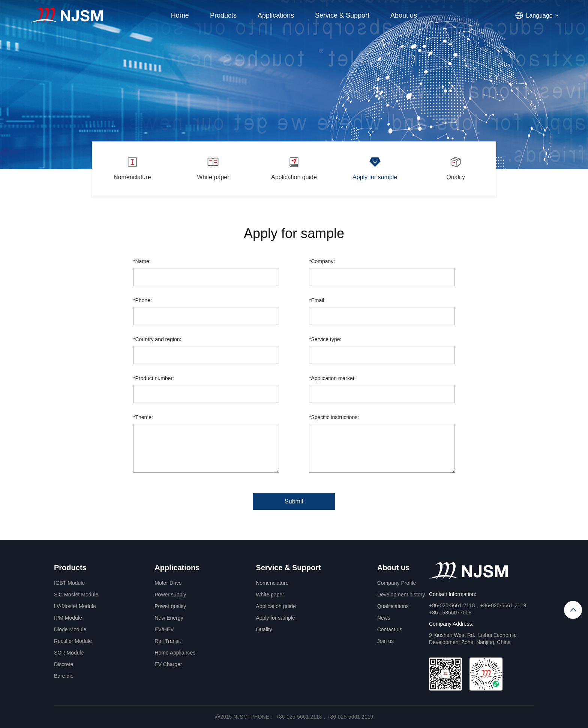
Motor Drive (168, 583)
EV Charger (168, 664)
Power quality (170, 606)
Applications (276, 15)
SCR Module (69, 653)
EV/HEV (164, 629)
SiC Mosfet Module (76, 595)
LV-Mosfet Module (75, 606)
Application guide (276, 606)
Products (223, 15)
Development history (401, 595)
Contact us (390, 629)
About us (404, 15)
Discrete (64, 664)
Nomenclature (272, 583)
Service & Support (342, 15)
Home (180, 15)
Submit (294, 501)
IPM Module (68, 618)
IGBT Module (69, 583)
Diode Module (70, 629)
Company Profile (397, 583)
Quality (264, 629)
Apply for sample (275, 618)
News (384, 618)
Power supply (170, 595)
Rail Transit (168, 641)
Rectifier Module (73, 641)
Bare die (64, 676)
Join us (385, 641)
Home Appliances (175, 653)
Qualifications (393, 606)
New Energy (169, 618)
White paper (270, 595)
